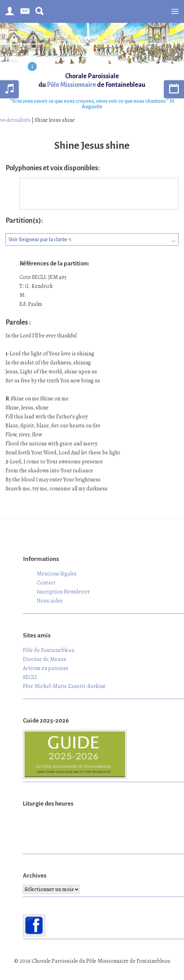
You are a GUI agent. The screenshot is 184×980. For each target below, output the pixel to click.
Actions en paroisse (46, 668)
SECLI (30, 677)
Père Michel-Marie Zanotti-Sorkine (64, 686)
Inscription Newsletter (63, 592)
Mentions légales (57, 574)
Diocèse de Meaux (45, 659)
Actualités (19, 120)
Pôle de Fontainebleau (49, 650)
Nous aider (50, 601)
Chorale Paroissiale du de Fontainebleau (92, 80)
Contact (46, 583)
